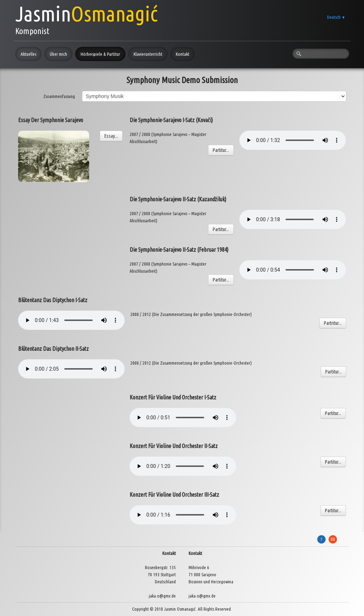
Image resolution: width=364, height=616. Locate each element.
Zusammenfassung (59, 96)
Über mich (58, 54)
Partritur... (333, 323)
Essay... (111, 136)
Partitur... (221, 150)
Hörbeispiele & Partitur (100, 54)
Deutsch (336, 17)
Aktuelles (28, 54)
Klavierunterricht (148, 54)
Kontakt (183, 54)
